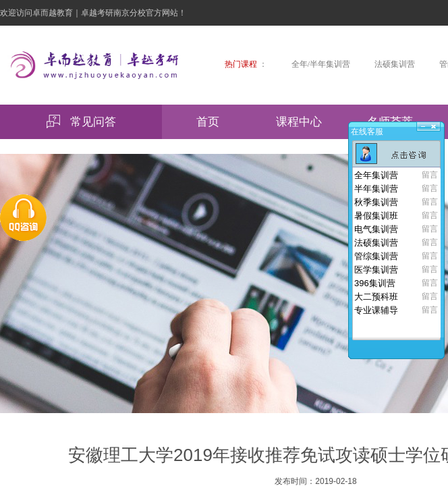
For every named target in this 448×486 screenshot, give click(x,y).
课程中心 (299, 122)
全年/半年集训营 (321, 64)
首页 (208, 122)
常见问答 (81, 122)
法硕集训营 (395, 64)
